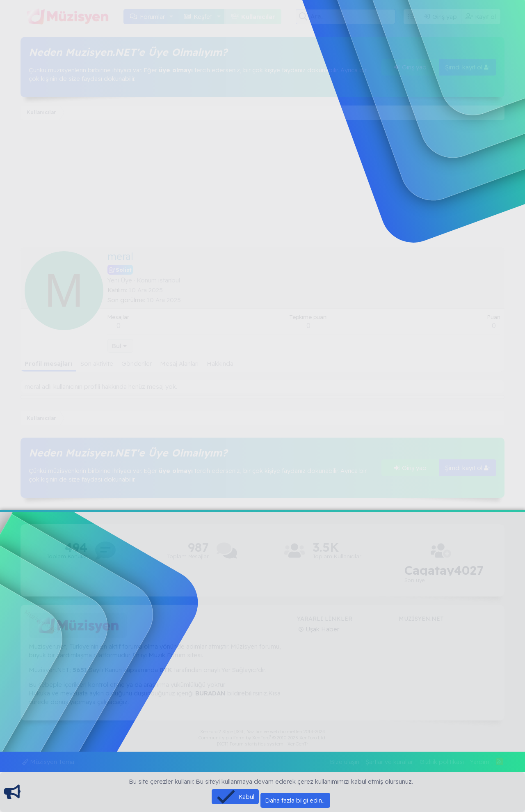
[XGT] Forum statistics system (262, 744)
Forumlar (152, 17)
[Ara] (353, 16)
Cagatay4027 (444, 570)
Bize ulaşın (345, 762)
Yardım (480, 762)
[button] (171, 17)
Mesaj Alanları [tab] (179, 364)
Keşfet (203, 17)
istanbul (169, 280)
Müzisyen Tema (48, 762)
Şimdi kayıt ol (468, 67)
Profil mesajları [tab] (48, 364)
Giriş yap (410, 67)
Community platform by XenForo (262, 738)
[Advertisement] (262, 186)
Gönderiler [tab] (137, 364)
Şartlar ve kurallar (389, 762)
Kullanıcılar (258, 17)
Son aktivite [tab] (97, 364)
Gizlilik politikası (442, 762)
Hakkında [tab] (220, 364)
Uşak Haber (322, 629)
